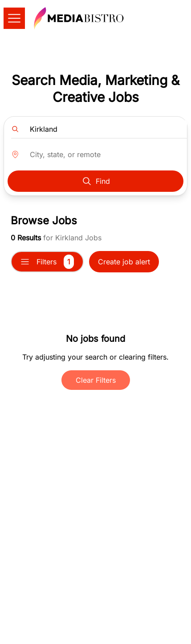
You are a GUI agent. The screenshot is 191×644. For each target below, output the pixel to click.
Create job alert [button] (124, 262)
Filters (47, 262)
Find (96, 181)
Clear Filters (96, 380)
